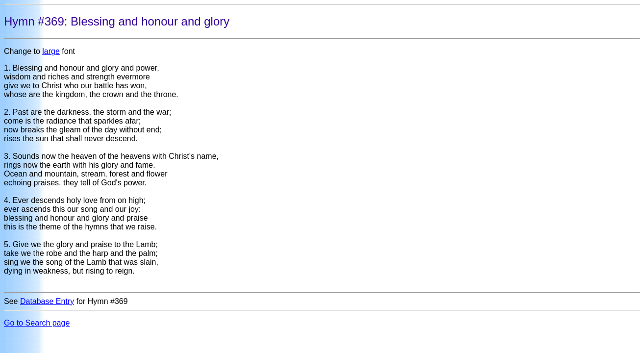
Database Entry (47, 301)
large (51, 51)
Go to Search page (37, 323)
